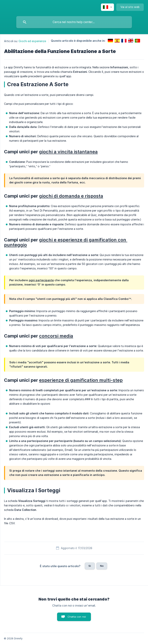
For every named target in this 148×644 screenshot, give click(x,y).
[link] (110, 41)
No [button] (102, 566)
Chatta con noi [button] (77, 617)
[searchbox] (74, 22)
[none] (107, 7)
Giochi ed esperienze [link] (32, 41)
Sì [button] (90, 566)
